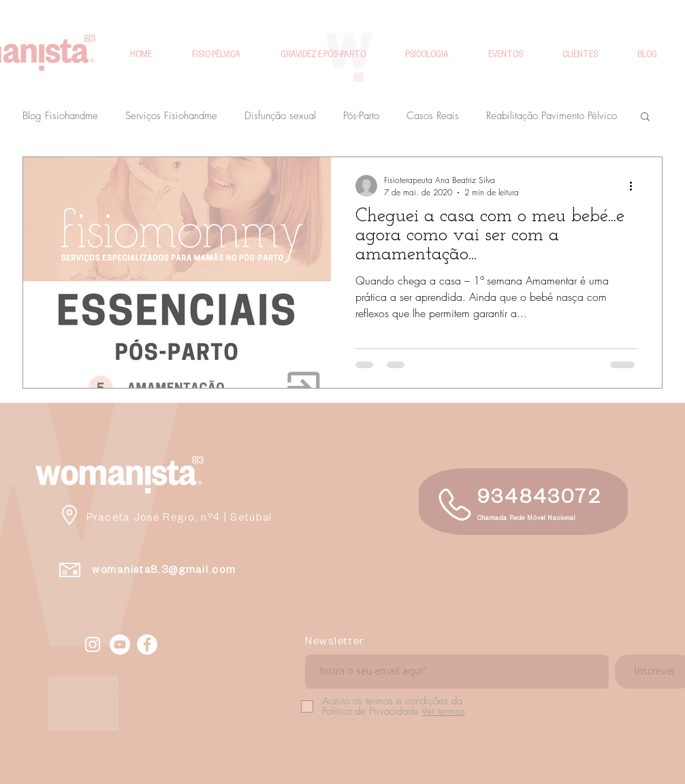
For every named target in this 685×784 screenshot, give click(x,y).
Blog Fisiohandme (60, 116)
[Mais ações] (635, 186)
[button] (645, 117)
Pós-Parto (361, 116)
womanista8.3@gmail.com (164, 571)
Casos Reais (433, 116)
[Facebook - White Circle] (147, 644)
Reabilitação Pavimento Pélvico (552, 116)
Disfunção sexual (280, 116)
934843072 (540, 500)
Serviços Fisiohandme (171, 116)
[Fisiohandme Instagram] (93, 644)
